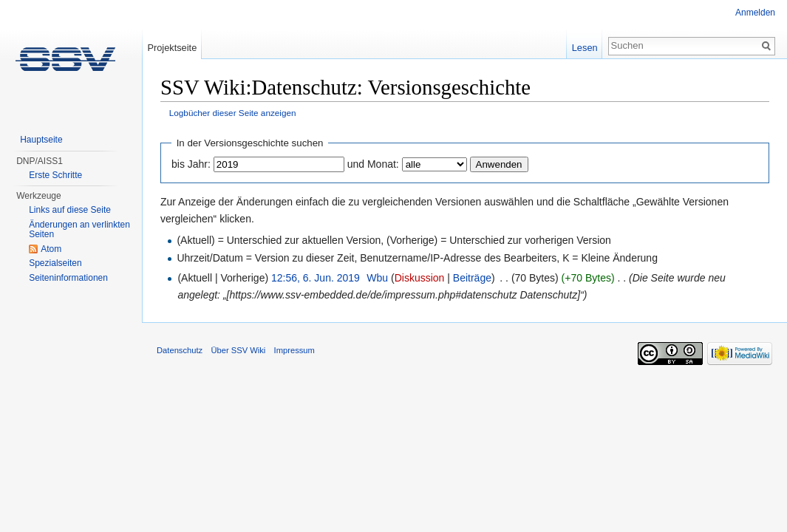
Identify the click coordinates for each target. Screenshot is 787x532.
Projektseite (172, 48)
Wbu (377, 278)
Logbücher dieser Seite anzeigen (233, 113)
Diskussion (420, 278)
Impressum (294, 350)
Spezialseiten (55, 263)
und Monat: (373, 164)
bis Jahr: (191, 164)
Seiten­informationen (68, 278)
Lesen (585, 48)
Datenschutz (180, 350)
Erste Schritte (55, 175)
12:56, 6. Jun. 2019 (316, 278)
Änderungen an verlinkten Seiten (79, 230)
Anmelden (755, 13)
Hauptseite (41, 140)
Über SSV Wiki (238, 350)
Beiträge (472, 278)
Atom (51, 249)
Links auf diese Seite (70, 210)
